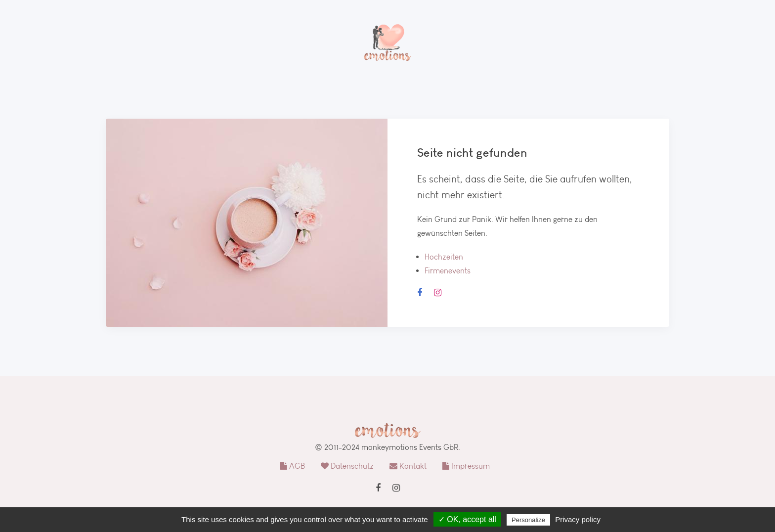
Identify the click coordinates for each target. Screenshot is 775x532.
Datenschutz (347, 466)
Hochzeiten (444, 257)
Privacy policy (578, 519)
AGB (293, 466)
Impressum (466, 466)
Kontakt (408, 466)
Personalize (528, 520)
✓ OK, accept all (467, 519)
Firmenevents (448, 271)
